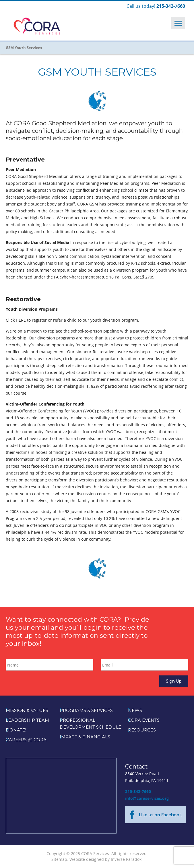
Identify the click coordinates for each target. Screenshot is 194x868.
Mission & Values (27, 710)
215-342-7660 (138, 791)
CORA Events (144, 720)
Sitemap (59, 859)
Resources (142, 730)
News (135, 710)
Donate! (16, 730)
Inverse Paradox (126, 859)
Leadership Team (27, 720)
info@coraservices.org (147, 798)
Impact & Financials (85, 737)
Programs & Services (86, 710)
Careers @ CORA (26, 740)
